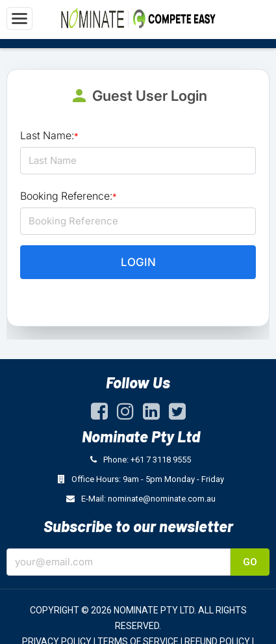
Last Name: (49, 135)
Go (250, 562)
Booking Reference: (69, 196)
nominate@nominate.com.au (162, 499)
